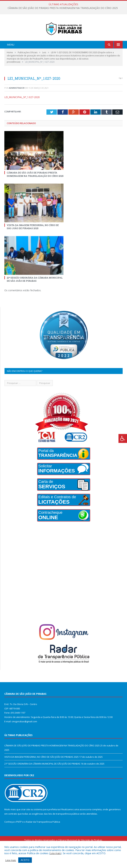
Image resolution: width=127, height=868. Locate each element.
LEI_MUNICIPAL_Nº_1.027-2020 (22, 112)
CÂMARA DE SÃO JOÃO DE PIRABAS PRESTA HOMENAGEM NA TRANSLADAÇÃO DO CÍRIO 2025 (63, 8)
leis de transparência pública (64, 828)
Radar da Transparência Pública (43, 836)
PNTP (19, 836)
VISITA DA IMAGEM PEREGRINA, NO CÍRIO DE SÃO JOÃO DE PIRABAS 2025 (33, 241)
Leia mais (55, 853)
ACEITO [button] (25, 860)
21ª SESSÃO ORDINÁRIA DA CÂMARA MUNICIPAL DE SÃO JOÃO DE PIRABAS (35, 294)
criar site (26, 824)
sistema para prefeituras (47, 824)
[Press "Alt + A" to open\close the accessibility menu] (123, 438)
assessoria (85, 824)
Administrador (17, 102)
